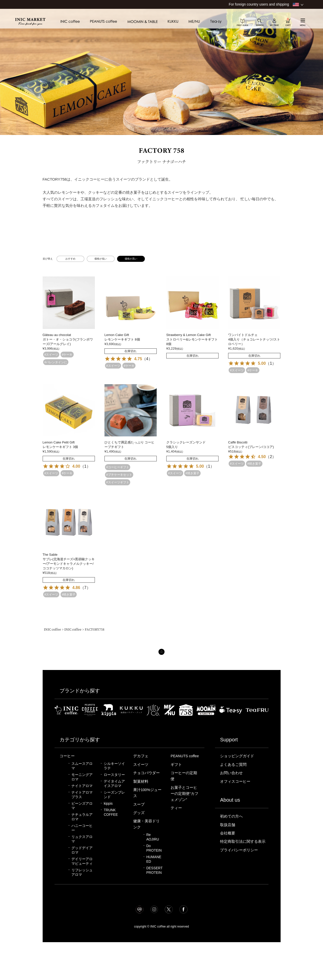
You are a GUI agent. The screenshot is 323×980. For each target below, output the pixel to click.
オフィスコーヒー (235, 781)
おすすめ (70, 259)
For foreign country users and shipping (259, 4)
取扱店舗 (228, 825)
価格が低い (101, 259)
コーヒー (67, 756)
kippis (108, 804)
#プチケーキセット (119, 475)
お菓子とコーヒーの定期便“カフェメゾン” (184, 794)
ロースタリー (114, 775)
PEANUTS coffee (185, 756)
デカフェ (141, 756)
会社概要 (228, 833)
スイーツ (141, 765)
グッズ (139, 813)
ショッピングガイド (237, 756)
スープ (139, 804)
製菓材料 (141, 781)
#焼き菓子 (192, 473)
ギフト (176, 765)
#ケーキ (67, 355)
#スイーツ (51, 355)
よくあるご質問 (233, 765)
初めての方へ (231, 816)
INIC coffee (52, 629)
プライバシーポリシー (239, 850)
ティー (176, 808)
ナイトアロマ (82, 786)
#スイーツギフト (118, 482)
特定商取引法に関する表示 (243, 842)
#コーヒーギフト (118, 467)
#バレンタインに (56, 362)
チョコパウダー (146, 773)
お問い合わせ (231, 773)
